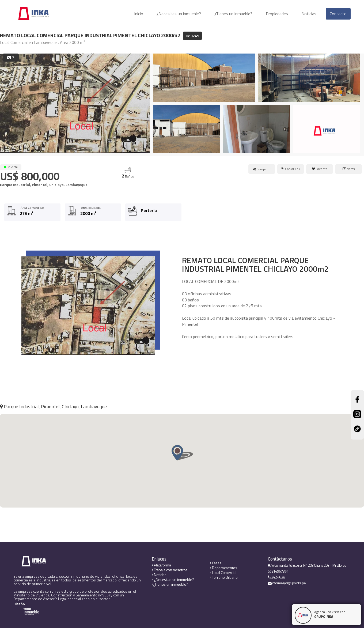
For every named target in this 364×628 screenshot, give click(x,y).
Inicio (139, 14)
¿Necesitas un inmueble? (179, 14)
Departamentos (223, 568)
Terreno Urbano (224, 577)
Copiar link (291, 169)
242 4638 (276, 577)
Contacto (338, 14)
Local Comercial (223, 573)
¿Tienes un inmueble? (233, 14)
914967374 (278, 571)
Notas (349, 169)
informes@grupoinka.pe (287, 583)
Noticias (309, 14)
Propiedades (277, 14)
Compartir (262, 169)
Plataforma (161, 565)
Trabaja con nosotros (170, 570)
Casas (216, 563)
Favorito (320, 169)
